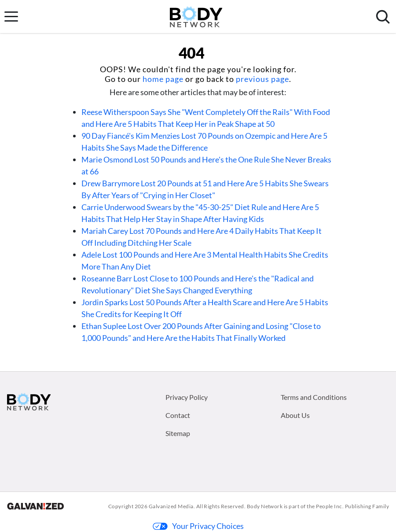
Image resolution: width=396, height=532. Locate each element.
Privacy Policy (187, 397)
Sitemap (178, 433)
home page (163, 79)
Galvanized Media (171, 506)
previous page (262, 79)
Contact (178, 415)
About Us (295, 415)
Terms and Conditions (314, 397)
